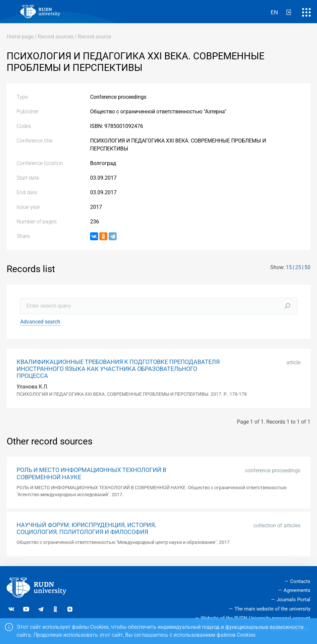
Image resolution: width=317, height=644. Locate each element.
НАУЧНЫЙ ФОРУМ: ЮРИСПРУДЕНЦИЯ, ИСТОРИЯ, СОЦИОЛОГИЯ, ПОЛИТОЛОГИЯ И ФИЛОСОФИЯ (86, 528)
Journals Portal (293, 600)
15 (289, 267)
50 (307, 267)
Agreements (297, 590)
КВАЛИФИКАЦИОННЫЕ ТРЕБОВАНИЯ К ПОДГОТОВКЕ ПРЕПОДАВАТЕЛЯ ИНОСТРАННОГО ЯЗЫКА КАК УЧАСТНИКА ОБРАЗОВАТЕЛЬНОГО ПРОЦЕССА (118, 369)
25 (298, 267)
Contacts (300, 581)
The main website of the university (272, 609)
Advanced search (40, 322)
